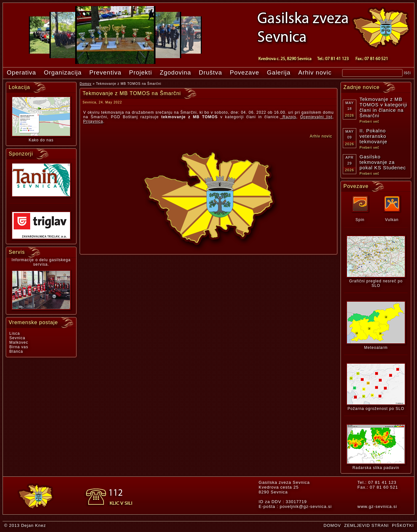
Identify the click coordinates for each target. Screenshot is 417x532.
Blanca (16, 351)
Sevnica (17, 338)
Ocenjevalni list (316, 117)
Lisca (15, 333)
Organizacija (63, 72)
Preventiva (105, 72)
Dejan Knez (34, 525)
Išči (407, 73)
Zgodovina (175, 72)
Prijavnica (93, 121)
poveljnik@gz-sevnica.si (306, 506)
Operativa (21, 72)
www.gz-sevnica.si (377, 506)
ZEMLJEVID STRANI (366, 525)
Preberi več (369, 122)
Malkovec (19, 342)
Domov (86, 84)
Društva (210, 72)
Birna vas (19, 347)
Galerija (279, 72)
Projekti (141, 72)
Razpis (288, 117)
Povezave (244, 72)
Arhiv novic (315, 72)
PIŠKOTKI (403, 525)
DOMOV (332, 525)
